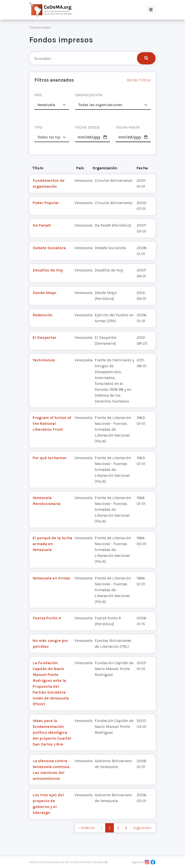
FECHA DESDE (87, 127)
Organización (105, 168)
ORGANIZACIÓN (89, 95)
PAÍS (38, 95)
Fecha (142, 168)
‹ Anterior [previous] (87, 828)
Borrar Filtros (139, 80)
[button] (151, 10)
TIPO (38, 127)
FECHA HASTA (128, 127)
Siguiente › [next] (143, 828)
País (80, 168)
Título (38, 168)
